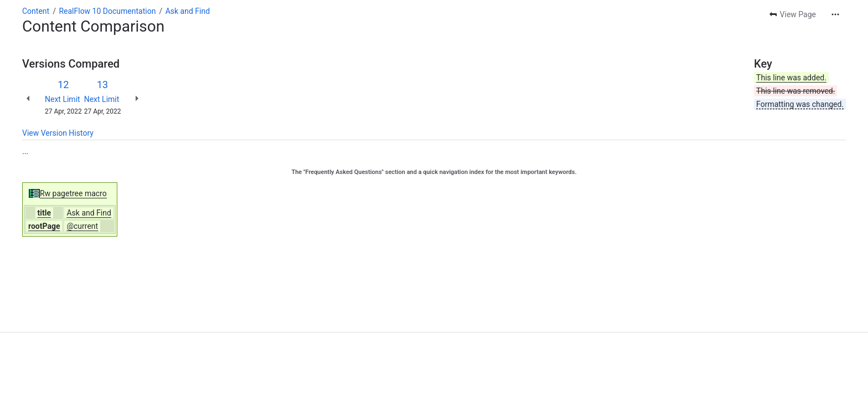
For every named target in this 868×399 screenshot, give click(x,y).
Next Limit (63, 99)
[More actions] (835, 14)
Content (36, 11)
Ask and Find (188, 11)
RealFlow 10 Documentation (107, 11)
